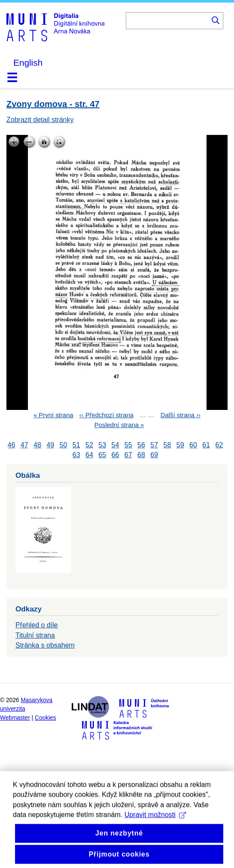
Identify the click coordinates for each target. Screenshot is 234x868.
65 (102, 455)
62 (219, 445)
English (28, 63)
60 (193, 445)
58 (167, 445)
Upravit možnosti (155, 827)
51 (76, 445)
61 (206, 445)
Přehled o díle (37, 625)
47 (24, 445)
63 (76, 455)
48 (37, 445)
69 (154, 455)
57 (154, 445)
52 (89, 445)
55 (128, 445)
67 (128, 455)
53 (102, 445)
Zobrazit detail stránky (40, 120)
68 (141, 455)
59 (180, 445)
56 (141, 445)
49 (50, 445)
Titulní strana (35, 635)
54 (115, 445)
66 (115, 455)
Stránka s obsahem (45, 645)
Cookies (46, 718)
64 (89, 455)
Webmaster (15, 718)
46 (12, 445)
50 (64, 445)
